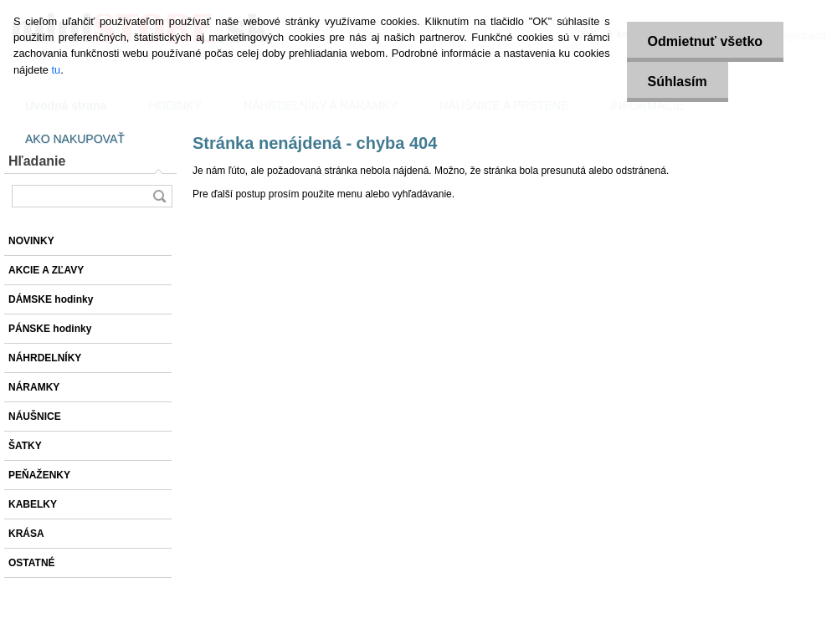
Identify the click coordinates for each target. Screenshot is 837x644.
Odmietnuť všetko (705, 41)
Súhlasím (678, 82)
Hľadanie (37, 161)
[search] (159, 196)
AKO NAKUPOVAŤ (75, 139)
